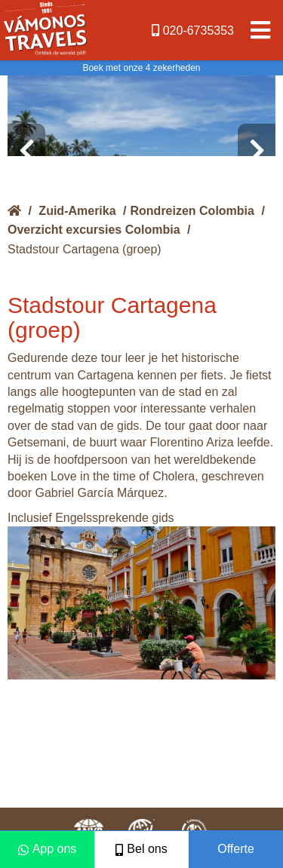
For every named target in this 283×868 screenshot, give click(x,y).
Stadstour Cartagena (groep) (85, 249)
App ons (48, 849)
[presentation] (26, 151)
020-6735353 (193, 31)
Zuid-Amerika (77, 211)
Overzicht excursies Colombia (94, 230)
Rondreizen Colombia (192, 211)
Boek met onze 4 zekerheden (141, 68)
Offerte (236, 849)
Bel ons (141, 849)
